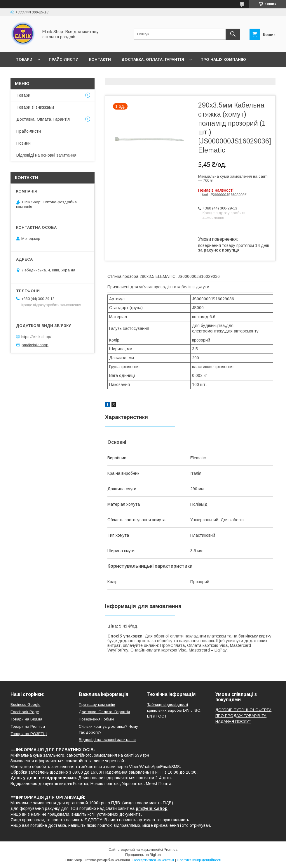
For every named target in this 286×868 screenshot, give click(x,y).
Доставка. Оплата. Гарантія (153, 59)
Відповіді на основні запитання (108, 75)
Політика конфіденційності (199, 860)
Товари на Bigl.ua (26, 719)
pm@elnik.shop (35, 345)
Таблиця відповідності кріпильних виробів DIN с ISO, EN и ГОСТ (174, 710)
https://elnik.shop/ (36, 336)
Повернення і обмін (96, 719)
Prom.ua (171, 850)
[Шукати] (233, 34)
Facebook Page (25, 712)
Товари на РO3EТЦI (29, 734)
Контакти (100, 59)
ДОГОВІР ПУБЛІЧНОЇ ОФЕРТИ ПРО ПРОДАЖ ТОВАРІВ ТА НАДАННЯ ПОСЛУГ (243, 716)
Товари (24, 59)
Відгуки (52, 75)
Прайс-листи (64, 59)
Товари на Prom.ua (28, 726)
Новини (25, 75)
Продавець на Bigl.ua (143, 855)
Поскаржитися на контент (153, 860)
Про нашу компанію (223, 59)
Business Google (25, 705)
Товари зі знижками (35, 107)
